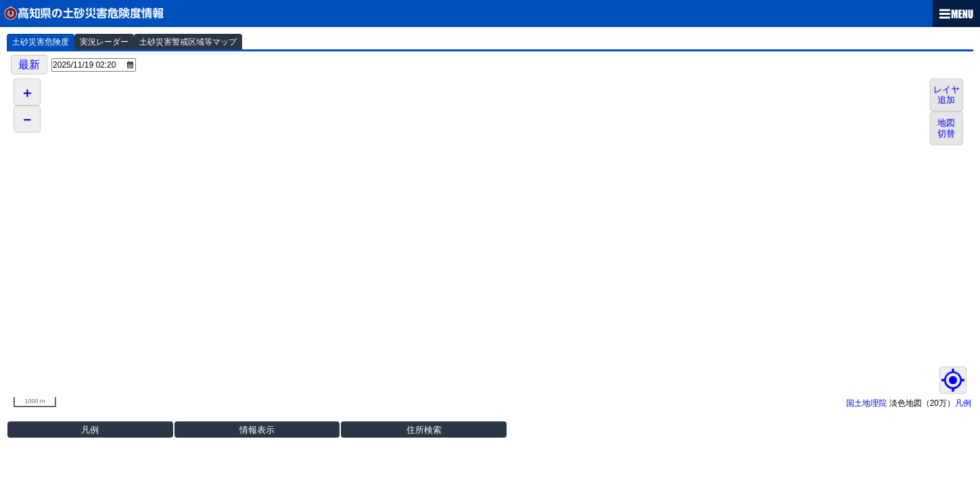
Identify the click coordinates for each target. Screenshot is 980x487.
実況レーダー (104, 42)
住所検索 (424, 430)
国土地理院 (866, 403)
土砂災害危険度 (41, 42)
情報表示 (257, 430)
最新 (29, 65)
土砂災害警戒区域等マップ (188, 42)
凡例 (963, 403)
